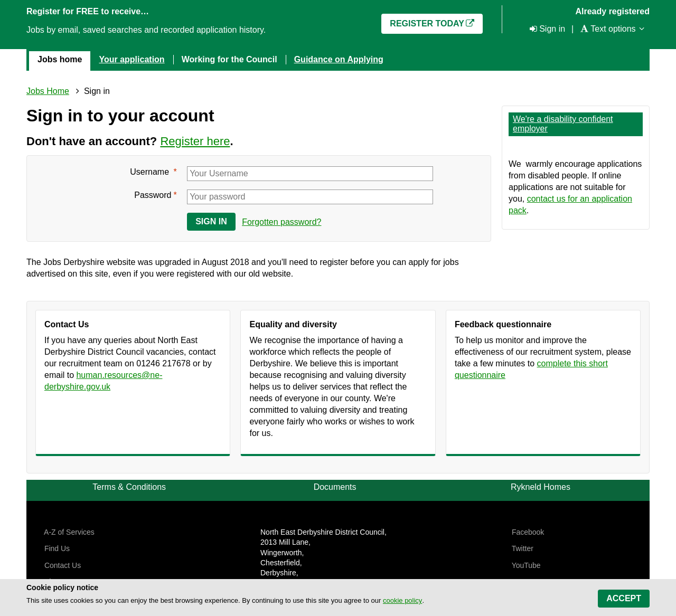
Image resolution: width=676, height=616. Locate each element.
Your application (132, 59)
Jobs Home (48, 91)
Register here (195, 141)
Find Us (56, 548)
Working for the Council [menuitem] (229, 59)
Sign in (211, 221)
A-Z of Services (68, 532)
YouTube (525, 565)
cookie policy (402, 600)
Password (153, 195)
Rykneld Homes (541, 487)
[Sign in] (546, 29)
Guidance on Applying (339, 59)
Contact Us (62, 565)
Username (151, 172)
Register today (427, 23)
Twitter (522, 548)
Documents (335, 487)
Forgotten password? (281, 222)
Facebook (527, 532)
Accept (624, 598)
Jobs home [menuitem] (60, 59)
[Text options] (608, 29)
